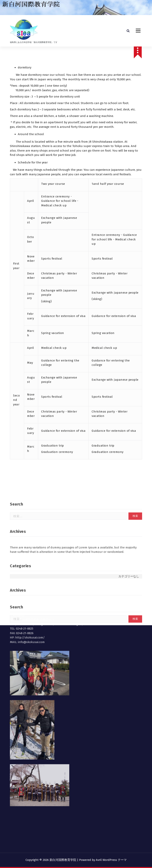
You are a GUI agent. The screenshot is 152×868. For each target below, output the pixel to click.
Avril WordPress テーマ (111, 860)
